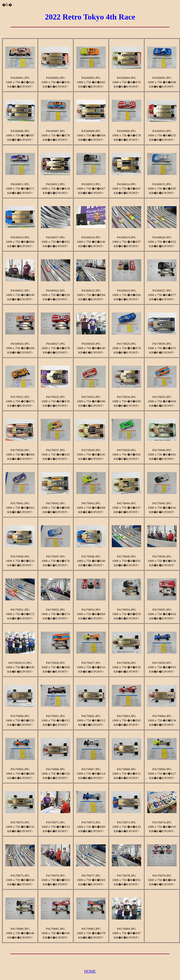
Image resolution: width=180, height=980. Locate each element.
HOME (90, 971)
